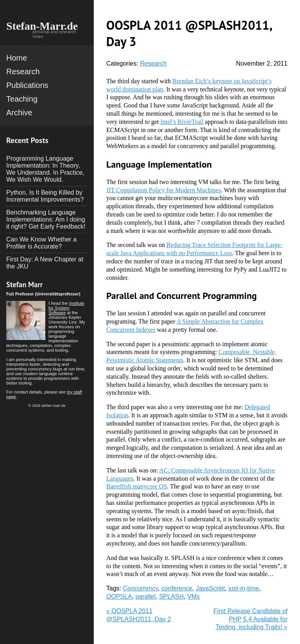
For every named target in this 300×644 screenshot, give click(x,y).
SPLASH (171, 597)
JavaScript (210, 588)
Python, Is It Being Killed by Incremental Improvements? (45, 196)
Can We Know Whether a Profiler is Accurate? (41, 243)
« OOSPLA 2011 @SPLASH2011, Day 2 (139, 615)
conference (177, 588)
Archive (19, 113)
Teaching (22, 99)
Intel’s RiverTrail (182, 122)
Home (17, 58)
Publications (27, 85)
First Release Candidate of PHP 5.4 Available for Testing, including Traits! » (251, 619)
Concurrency (141, 588)
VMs (193, 597)
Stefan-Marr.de (42, 26)
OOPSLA (119, 597)
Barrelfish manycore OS (137, 486)
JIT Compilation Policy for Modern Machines (163, 190)
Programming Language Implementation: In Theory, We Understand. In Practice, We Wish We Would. (45, 169)
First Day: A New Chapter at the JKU (45, 263)
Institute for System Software (66, 308)
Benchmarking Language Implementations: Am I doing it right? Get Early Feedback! (46, 219)
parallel (146, 597)
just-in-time (244, 588)
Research (23, 72)
